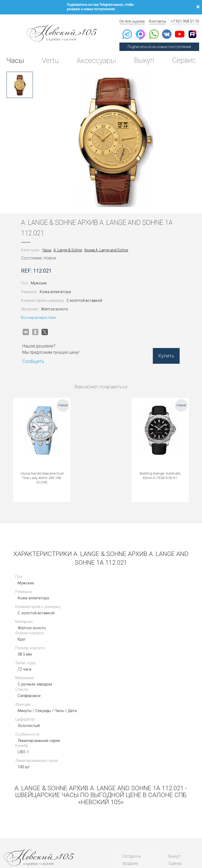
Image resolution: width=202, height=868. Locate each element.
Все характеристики (39, 315)
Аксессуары (96, 59)
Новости (130, 816)
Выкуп (143, 59)
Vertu (50, 59)
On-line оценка (133, 20)
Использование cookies (79, 839)
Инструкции (133, 809)
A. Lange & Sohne (69, 248)
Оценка (175, 775)
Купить (165, 354)
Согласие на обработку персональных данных (120, 839)
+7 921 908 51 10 (185, 20)
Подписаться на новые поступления (160, 45)
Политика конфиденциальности (21, 839)
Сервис (183, 59)
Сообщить (34, 359)
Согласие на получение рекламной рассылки (173, 839)
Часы (15, 59)
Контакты (158, 20)
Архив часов (134, 795)
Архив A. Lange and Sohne (107, 248)
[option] (20, 83)
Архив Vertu (133, 802)
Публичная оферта (52, 839)
